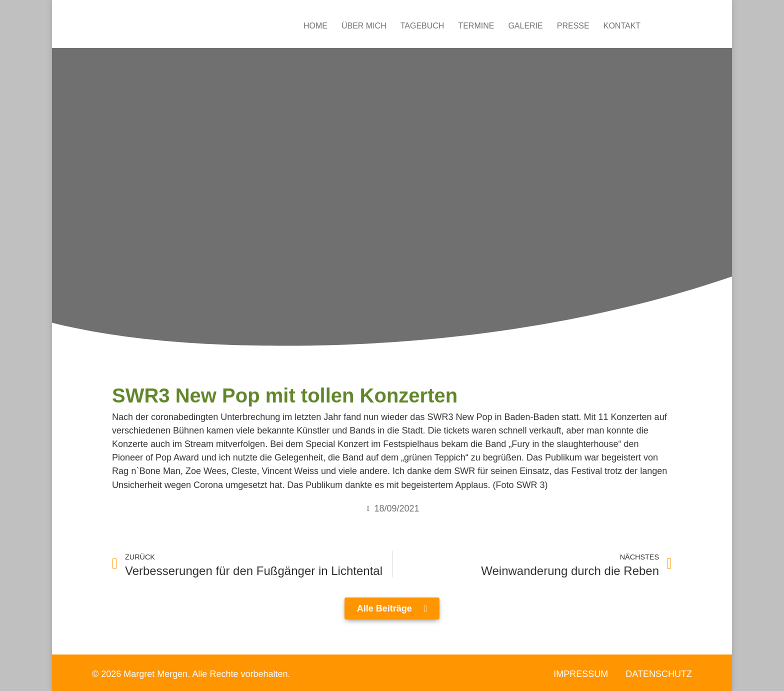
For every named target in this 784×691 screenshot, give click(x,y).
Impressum (581, 674)
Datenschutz (659, 674)
